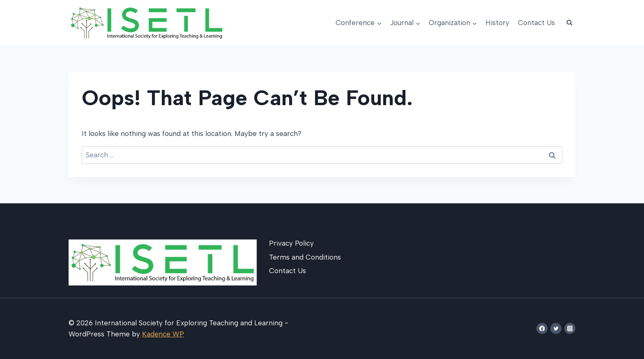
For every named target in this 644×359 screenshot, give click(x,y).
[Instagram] (570, 328)
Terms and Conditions (305, 257)
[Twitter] (556, 328)
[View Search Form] (569, 23)
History (497, 23)
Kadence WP (163, 334)
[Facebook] (542, 328)
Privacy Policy (291, 243)
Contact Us (536, 23)
